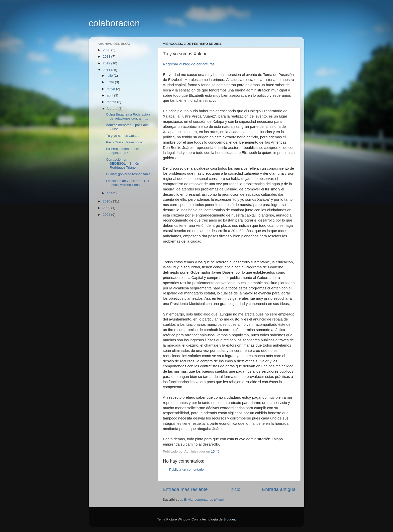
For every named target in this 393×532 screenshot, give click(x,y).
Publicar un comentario (186, 469)
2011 (107, 70)
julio (110, 76)
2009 (107, 208)
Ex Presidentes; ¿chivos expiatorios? (124, 151)
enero (112, 193)
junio (111, 82)
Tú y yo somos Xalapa (123, 136)
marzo (112, 102)
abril (110, 95)
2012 (107, 63)
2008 (107, 215)
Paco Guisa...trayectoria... (125, 142)
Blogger (229, 519)
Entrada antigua (279, 489)
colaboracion (114, 23)
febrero (113, 109)
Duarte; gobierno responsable (128, 174)
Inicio (235, 489)
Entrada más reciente (185, 489)
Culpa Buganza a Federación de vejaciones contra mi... (128, 116)
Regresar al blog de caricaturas (189, 64)
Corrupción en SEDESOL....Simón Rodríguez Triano (123, 164)
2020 (107, 50)
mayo (111, 89)
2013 (107, 57)
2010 (107, 201)
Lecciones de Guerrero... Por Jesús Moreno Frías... (128, 183)
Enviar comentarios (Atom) (204, 500)
